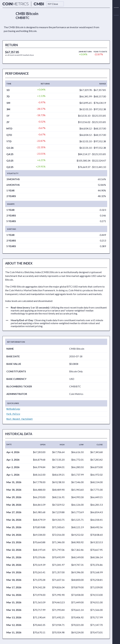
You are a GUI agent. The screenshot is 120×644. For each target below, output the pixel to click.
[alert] (116, 19)
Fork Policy (13, 414)
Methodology (13, 409)
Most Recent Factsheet (20, 419)
